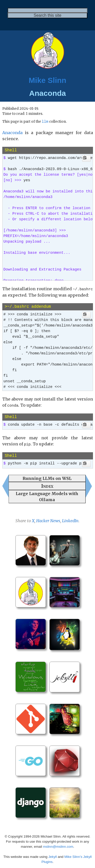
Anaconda (12, 133)
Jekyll (53, 855)
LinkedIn (70, 519)
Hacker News (48, 519)
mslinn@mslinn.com (58, 845)
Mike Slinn (47, 80)
